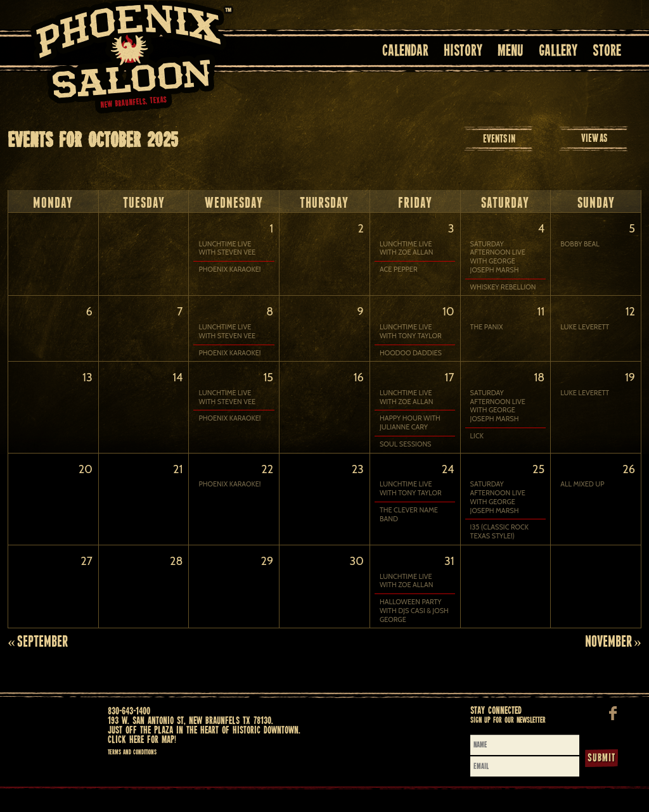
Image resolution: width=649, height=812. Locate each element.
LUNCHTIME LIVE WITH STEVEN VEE (227, 249)
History (463, 52)
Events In (499, 138)
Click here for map (141, 758)
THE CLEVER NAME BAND (409, 526)
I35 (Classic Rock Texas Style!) (499, 543)
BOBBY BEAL (580, 244)
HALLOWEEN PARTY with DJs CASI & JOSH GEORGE (414, 626)
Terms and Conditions (132, 771)
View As (594, 138)
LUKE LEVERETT (585, 331)
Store (607, 52)
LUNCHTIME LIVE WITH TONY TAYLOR (411, 335)
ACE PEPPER (399, 270)
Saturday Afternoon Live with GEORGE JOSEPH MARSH (498, 257)
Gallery (558, 52)
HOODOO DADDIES (411, 356)
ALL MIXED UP (582, 496)
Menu (511, 52)
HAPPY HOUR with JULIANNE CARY (410, 430)
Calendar (405, 52)
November (613, 660)
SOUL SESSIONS (406, 452)
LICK (477, 444)
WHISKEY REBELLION (503, 287)
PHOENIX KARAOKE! (229, 270)
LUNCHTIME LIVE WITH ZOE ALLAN (407, 249)
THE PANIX (487, 331)
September (38, 660)
